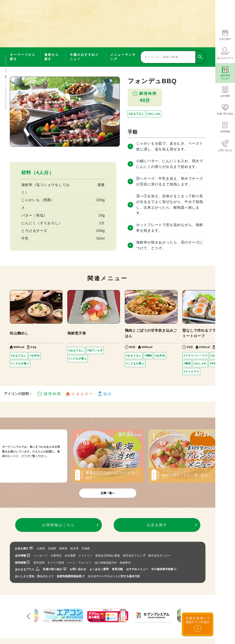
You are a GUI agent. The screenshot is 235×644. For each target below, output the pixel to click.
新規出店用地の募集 (108, 556)
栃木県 (74, 548)
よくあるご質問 (99, 569)
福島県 (63, 548)
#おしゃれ (154, 114)
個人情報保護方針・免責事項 (113, 563)
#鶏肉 (148, 356)
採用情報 (22, 563)
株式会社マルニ (134, 556)
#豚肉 (187, 363)
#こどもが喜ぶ (20, 363)
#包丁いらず (95, 350)
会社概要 (70, 556)
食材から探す (52, 57)
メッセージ (41, 556)
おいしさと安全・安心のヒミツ (34, 576)
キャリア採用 (56, 563)
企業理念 (56, 556)
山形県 (41, 548)
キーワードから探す (23, 57)
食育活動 (117, 569)
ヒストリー (85, 556)
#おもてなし (137, 114)
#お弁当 (35, 356)
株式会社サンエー (159, 556)
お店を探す (24, 548)
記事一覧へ (108, 493)
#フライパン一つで (195, 356)
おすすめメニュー (137, 569)
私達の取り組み (55, 569)
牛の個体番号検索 (164, 569)
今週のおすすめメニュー (84, 57)
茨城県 (86, 548)
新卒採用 (39, 563)
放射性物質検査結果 (71, 576)
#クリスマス (191, 371)
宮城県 (52, 548)
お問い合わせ (78, 569)
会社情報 (22, 556)
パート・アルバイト (79, 563)
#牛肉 (214, 363)
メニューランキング (123, 57)
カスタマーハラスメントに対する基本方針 (114, 576)
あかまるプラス (27, 569)
